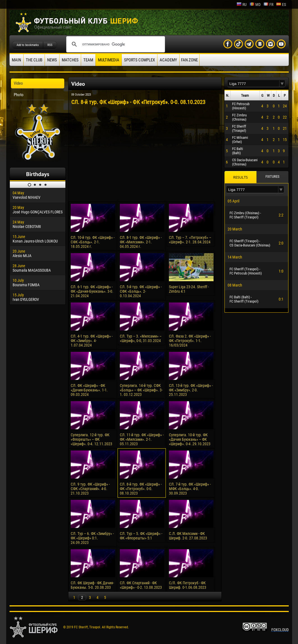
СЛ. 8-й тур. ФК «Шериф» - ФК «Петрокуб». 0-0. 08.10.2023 (141, 489)
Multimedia (109, 60)
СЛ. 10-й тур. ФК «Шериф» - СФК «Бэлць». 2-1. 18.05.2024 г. (93, 242)
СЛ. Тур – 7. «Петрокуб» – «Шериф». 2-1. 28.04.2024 (190, 240)
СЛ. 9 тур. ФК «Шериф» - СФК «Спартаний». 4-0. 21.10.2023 (90, 489)
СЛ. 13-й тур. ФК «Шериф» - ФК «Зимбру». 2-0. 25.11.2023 (191, 390)
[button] (282, 84)
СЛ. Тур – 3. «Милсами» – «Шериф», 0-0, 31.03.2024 (141, 338)
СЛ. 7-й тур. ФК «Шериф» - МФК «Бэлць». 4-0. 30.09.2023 (190, 489)
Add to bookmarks (28, 45)
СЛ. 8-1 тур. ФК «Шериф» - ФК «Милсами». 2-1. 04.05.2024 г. (141, 242)
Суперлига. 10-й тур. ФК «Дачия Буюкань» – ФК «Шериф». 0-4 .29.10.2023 (190, 439)
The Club (34, 60)
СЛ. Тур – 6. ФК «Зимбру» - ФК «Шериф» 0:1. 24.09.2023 (92, 538)
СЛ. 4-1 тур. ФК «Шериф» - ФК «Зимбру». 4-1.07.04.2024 (92, 341)
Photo (19, 95)
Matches (70, 60)
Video (18, 83)
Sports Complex (139, 60)
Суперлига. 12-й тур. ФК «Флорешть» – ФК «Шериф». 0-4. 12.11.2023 (91, 439)
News (52, 60)
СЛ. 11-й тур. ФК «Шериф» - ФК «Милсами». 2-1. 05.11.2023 (142, 439)
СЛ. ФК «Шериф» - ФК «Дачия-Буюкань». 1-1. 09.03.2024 (89, 390)
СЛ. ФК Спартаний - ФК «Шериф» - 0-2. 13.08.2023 (141, 585)
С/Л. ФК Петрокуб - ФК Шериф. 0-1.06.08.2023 (188, 585)
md (255, 4)
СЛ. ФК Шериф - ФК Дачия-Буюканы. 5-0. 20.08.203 (92, 585)
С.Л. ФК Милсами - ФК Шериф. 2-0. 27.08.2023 (188, 536)
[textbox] (253, 84)
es (281, 4)
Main (16, 60)
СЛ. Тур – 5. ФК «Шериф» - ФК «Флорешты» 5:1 (141, 536)
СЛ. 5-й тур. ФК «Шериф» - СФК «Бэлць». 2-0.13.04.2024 (141, 291)
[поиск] (115, 44)
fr (268, 4)
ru (242, 4)
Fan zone (189, 60)
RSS (50, 45)
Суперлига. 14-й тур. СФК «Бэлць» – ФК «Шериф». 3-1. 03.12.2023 (141, 390)
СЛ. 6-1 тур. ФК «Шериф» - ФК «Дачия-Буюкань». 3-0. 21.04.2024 (92, 291)
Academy (168, 60)
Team (88, 60)
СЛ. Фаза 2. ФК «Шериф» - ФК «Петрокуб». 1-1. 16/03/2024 (190, 341)
